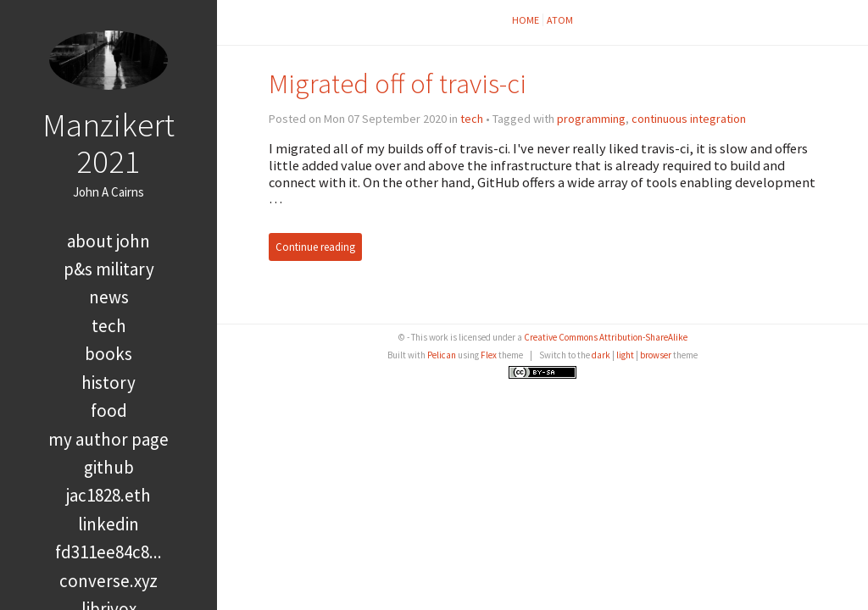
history (108, 383)
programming (591, 119)
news (109, 297)
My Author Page (108, 439)
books (108, 354)
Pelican (442, 355)
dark (601, 355)
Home (526, 20)
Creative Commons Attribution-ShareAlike (606, 337)
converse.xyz (108, 581)
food (109, 410)
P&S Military (109, 269)
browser (656, 355)
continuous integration (689, 119)
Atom (560, 20)
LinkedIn (108, 524)
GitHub (109, 467)
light (625, 355)
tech (109, 326)
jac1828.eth (108, 495)
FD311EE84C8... (108, 552)
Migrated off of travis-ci (398, 83)
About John (108, 241)
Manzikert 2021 (108, 143)
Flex (489, 355)
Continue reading (315, 247)
